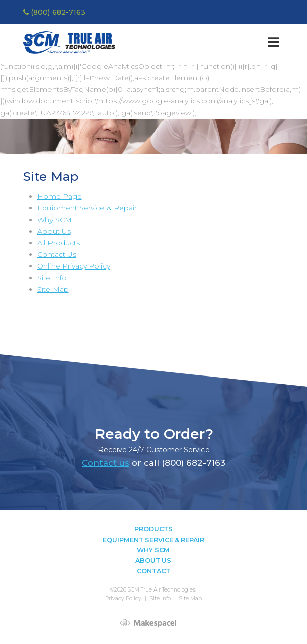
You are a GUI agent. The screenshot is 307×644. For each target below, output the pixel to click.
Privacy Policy (123, 598)
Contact (153, 571)
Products (153, 529)
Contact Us (57, 254)
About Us (54, 231)
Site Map (53, 289)
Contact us (106, 463)
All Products (59, 243)
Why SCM (55, 220)
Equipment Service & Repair (87, 208)
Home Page (60, 196)
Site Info (52, 278)
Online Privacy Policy (74, 266)
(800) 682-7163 (54, 12)
